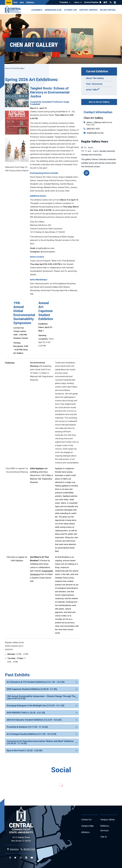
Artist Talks (92, 90)
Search (111, 2)
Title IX (104, 837)
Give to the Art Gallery (99, 102)
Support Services (88, 10)
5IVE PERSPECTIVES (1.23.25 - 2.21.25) (26, 713)
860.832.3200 (29, 849)
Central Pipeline (91, 2)
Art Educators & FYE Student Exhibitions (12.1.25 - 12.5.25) (36, 682)
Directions (14, 849)
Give (22, 2)
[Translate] (64, 2)
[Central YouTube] (32, 858)
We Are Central (108, 10)
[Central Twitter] (15, 858)
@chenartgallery (48, 252)
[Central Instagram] (21, 858)
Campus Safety (108, 820)
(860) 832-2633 (93, 129)
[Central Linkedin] (26, 858)
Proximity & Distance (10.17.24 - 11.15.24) (27, 727)
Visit (15, 2)
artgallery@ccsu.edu (95, 133)
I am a (77, 2)
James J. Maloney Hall (96, 122)
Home (7, 68)
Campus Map (88, 826)
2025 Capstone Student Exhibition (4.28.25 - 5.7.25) (32, 689)
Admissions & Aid (53, 10)
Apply (9, 2)
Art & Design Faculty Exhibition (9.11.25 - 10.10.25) (32, 734)
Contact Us (86, 820)
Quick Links (115, 2)
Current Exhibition (97, 71)
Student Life (70, 10)
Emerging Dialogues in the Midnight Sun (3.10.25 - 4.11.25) (36, 705)
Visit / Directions (94, 84)
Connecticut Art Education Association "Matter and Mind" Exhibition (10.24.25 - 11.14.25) (40, 742)
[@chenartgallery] (86, 173)
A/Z (105, 2)
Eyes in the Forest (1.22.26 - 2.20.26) (24, 750)
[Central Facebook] (10, 858)
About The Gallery (95, 78)
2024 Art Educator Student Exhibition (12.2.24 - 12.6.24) (34, 720)
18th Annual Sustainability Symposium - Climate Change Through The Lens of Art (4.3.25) (41, 697)
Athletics (30, 2)
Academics (37, 10)
